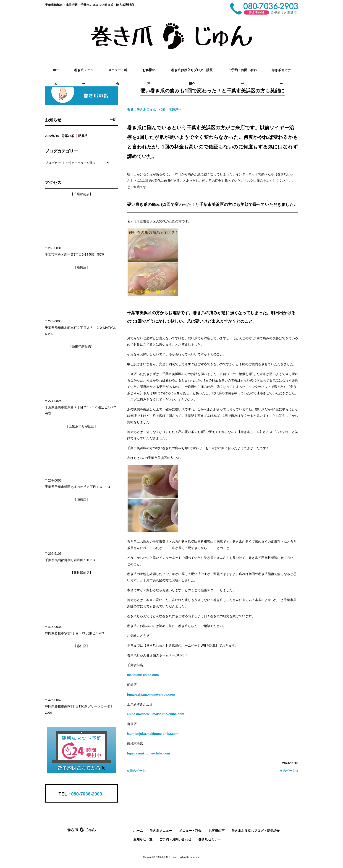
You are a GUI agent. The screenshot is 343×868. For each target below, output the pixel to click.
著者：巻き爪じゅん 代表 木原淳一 (154, 109)
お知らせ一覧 (143, 839)
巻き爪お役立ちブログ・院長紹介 (256, 831)
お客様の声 (217, 831)
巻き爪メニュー (161, 831)
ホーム (138, 831)
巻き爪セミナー (209, 839)
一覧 (113, 120)
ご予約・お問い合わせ (175, 839)
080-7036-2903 (87, 794)
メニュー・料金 (190, 831)
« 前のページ (136, 771)
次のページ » (289, 771)
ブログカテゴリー (58, 163)
